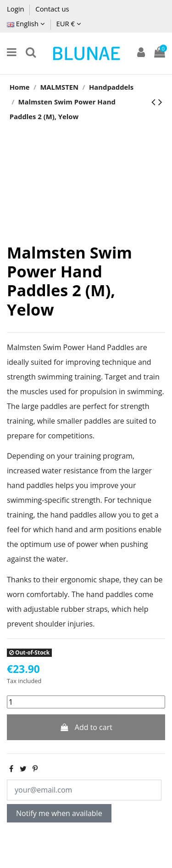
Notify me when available (59, 813)
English (26, 23)
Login (16, 9)
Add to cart (86, 727)
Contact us (52, 9)
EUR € (69, 23)
